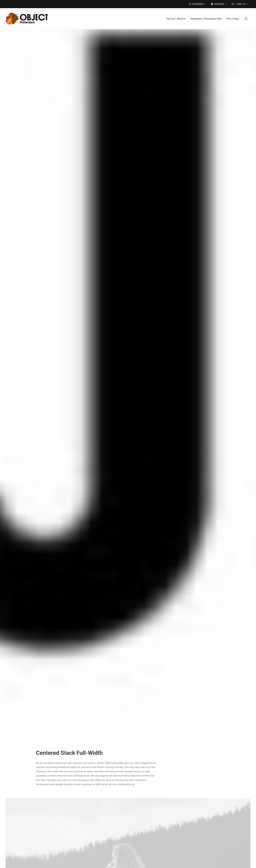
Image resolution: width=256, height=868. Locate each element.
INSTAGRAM (199, 4)
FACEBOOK (220, 4)
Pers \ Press (233, 19)
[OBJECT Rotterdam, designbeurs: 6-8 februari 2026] (27, 19)
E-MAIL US (241, 4)
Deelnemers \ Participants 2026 (206, 19)
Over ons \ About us (176, 19)
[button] (248, 19)
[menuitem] (199, 4)
